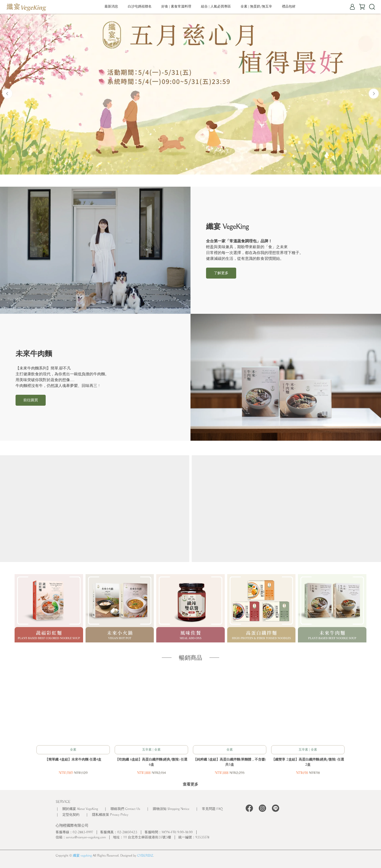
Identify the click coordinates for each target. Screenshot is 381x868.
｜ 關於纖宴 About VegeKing (77, 809)
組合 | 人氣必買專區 (216, 7)
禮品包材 (289, 7)
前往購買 (31, 400)
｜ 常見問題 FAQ (209, 809)
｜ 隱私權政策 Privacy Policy (107, 815)
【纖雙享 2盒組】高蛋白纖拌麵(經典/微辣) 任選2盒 (308, 762)
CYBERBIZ (145, 856)
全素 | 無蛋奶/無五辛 (256, 7)
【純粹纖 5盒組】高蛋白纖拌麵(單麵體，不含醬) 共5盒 (230, 762)
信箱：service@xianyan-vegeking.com (81, 837)
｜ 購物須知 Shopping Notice (168, 809)
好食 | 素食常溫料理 (176, 7)
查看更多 (190, 785)
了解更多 (221, 273)
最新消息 (111, 7)
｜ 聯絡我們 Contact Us (122, 809)
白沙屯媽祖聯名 (140, 7)
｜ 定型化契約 (68, 815)
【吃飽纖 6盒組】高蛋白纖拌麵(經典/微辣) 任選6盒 (151, 762)
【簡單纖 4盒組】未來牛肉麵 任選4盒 (73, 760)
